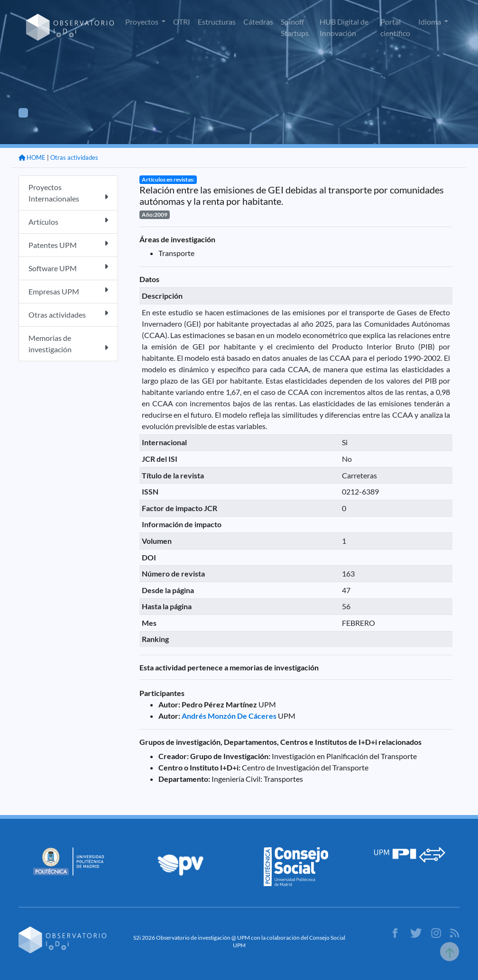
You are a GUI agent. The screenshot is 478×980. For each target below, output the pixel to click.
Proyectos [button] (142, 22)
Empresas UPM (68, 291)
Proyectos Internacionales (68, 193)
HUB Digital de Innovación (344, 27)
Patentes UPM (68, 244)
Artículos (68, 221)
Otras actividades (74, 157)
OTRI (182, 22)
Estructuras (217, 22)
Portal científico (395, 27)
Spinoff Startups (295, 27)
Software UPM (68, 268)
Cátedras (258, 22)
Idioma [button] (430, 22)
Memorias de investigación (68, 343)
